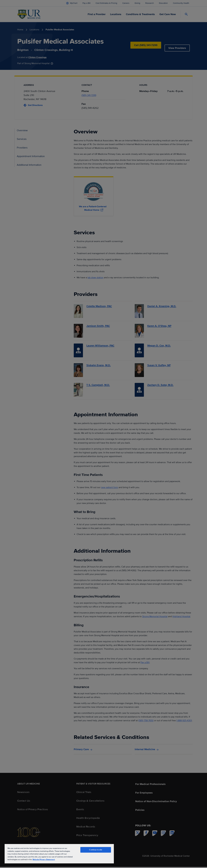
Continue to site (96, 850)
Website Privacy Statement (44, 860)
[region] (59, 854)
